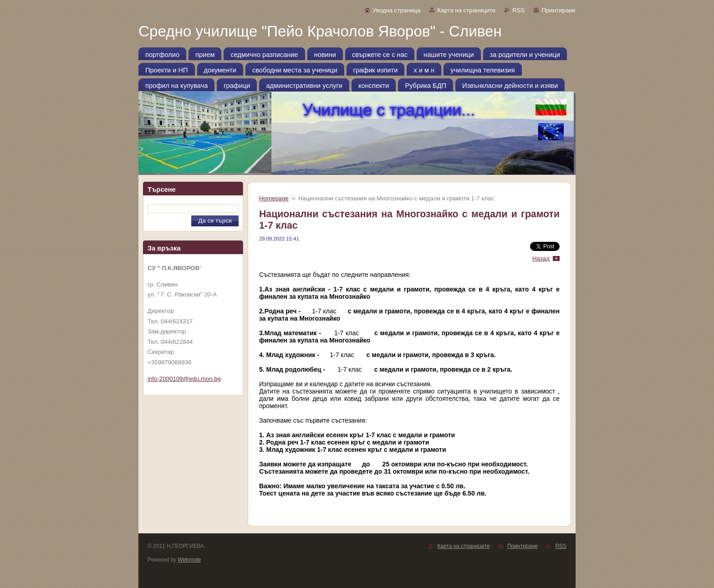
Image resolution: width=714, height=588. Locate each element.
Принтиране (558, 10)
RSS (518, 10)
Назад (541, 258)
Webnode (189, 560)
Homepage (274, 198)
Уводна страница (396, 10)
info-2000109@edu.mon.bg (184, 379)
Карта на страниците (466, 10)
